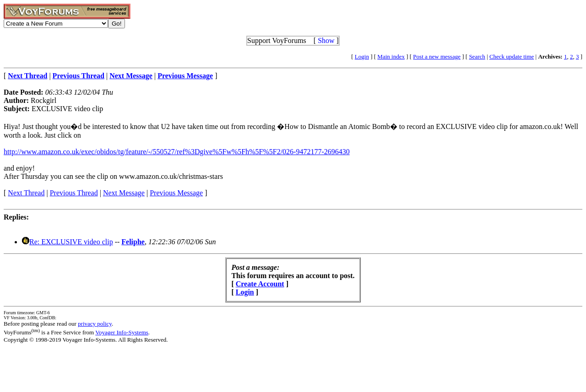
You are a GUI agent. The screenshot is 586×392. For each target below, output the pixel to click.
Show (326, 40)
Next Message (124, 193)
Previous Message (176, 193)
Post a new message (437, 56)
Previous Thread (74, 193)
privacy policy (95, 324)
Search (477, 56)
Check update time (512, 56)
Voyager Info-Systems (122, 332)
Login (362, 56)
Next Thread (26, 193)
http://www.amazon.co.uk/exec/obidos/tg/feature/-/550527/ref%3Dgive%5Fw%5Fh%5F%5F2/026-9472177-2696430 (177, 152)
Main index (391, 56)
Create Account (260, 284)
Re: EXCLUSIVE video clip (71, 242)
